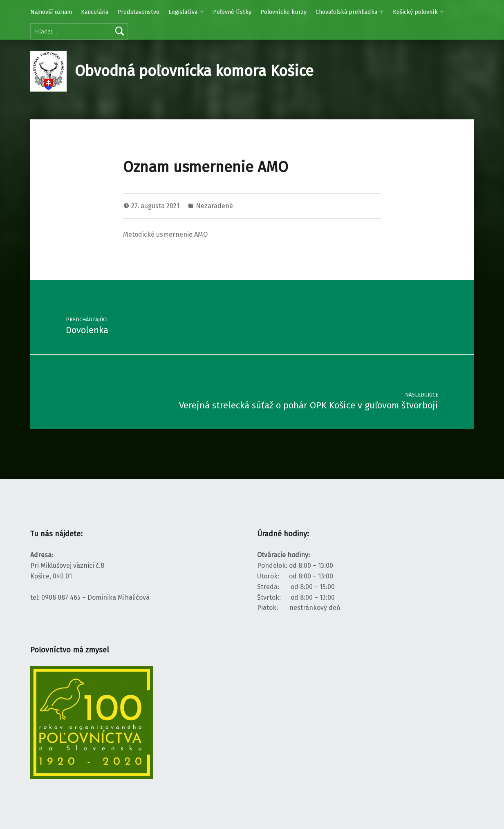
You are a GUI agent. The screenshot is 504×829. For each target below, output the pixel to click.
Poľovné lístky (232, 12)
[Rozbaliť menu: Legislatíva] (202, 12)
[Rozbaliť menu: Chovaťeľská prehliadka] (381, 12)
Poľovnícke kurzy (283, 12)
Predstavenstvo (138, 12)
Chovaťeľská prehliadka (346, 12)
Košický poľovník (415, 12)
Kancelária (95, 12)
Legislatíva (183, 12)
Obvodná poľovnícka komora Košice (194, 71)
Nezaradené (214, 206)
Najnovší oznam (51, 12)
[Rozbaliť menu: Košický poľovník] (442, 12)
